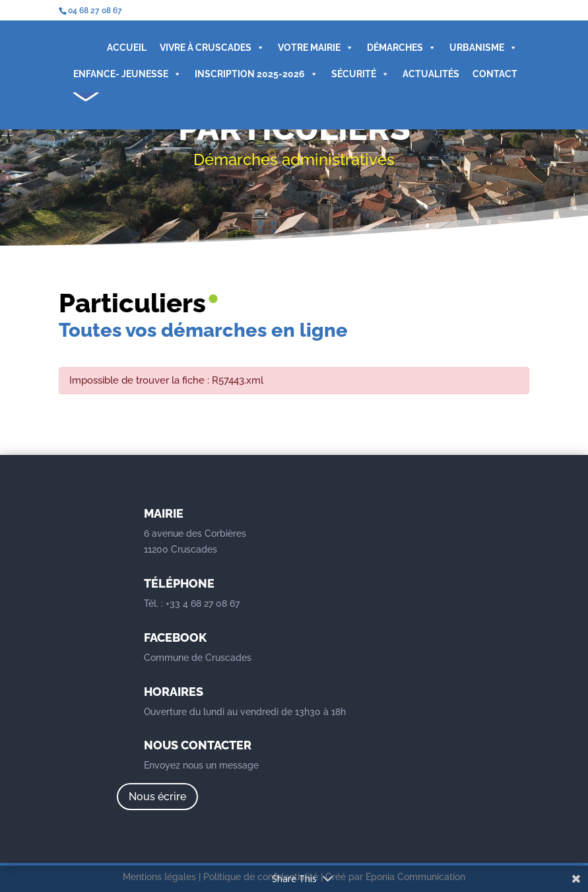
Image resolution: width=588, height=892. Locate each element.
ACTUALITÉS (431, 74)
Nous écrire (157, 797)
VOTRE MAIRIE (316, 48)
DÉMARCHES (402, 48)
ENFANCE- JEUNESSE (127, 74)
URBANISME (483, 48)
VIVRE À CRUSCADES (212, 48)
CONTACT (495, 74)
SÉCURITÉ (360, 74)
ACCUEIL (127, 48)
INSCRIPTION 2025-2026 (256, 74)
